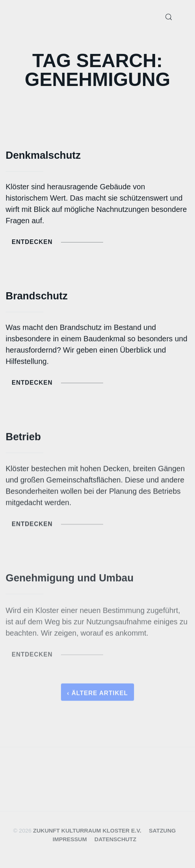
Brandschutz (37, 296)
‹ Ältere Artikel (97, 695)
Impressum (70, 839)
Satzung (162, 830)
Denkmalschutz (43, 155)
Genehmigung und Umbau (70, 579)
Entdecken (57, 242)
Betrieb (23, 438)
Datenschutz (115, 839)
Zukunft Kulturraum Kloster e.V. (87, 830)
